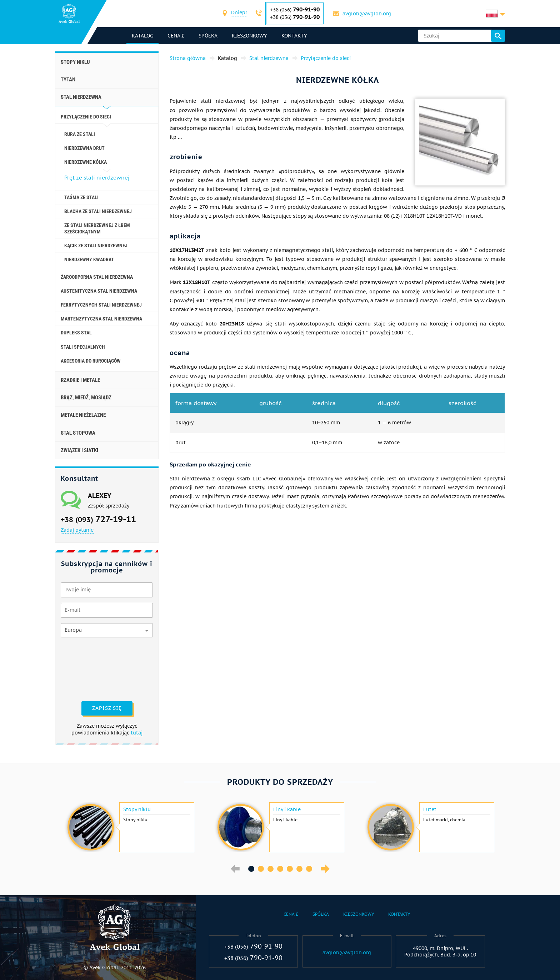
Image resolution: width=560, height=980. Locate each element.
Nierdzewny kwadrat (89, 259)
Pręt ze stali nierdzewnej (97, 178)
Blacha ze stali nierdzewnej (98, 211)
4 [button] (280, 869)
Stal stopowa (78, 433)
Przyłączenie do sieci (86, 117)
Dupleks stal (76, 333)
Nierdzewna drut (84, 148)
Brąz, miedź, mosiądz (86, 398)
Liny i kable (287, 809)
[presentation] (90, 668)
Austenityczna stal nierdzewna (99, 291)
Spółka (208, 36)
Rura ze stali (80, 134)
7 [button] (309, 869)
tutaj (137, 733)
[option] (130, 827)
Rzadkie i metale (80, 380)
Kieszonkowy (249, 36)
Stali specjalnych (83, 347)
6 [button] (299, 869)
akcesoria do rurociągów (91, 361)
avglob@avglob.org (367, 14)
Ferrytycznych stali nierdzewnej (101, 305)
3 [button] (271, 869)
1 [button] (251, 869)
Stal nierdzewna (81, 97)
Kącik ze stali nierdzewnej (96, 246)
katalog (142, 36)
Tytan (68, 80)
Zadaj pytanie (77, 530)
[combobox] (239, 13)
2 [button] (261, 869)
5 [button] (290, 869)
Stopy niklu (75, 62)
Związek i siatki (79, 450)
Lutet (430, 809)
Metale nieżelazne (83, 415)
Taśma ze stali (81, 197)
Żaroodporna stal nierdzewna (97, 277)
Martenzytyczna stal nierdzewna (101, 319)
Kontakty (294, 36)
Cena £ (176, 36)
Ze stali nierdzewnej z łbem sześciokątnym (97, 228)
